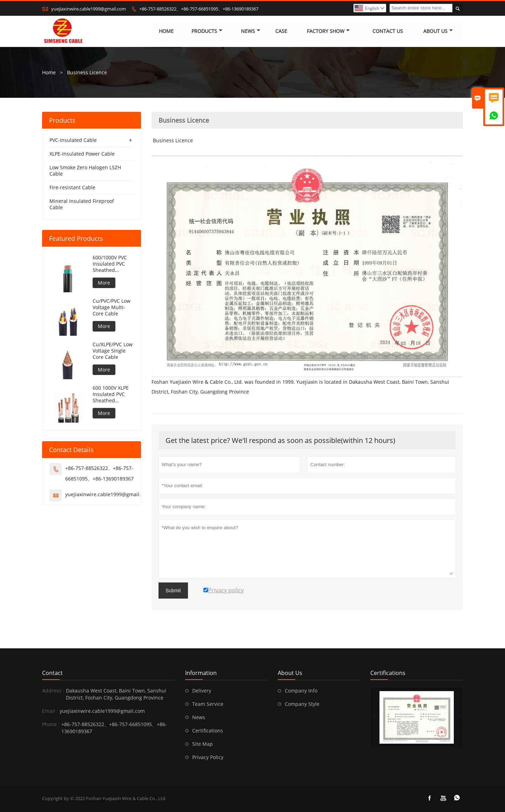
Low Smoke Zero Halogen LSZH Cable (85, 170)
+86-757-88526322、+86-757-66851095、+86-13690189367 (199, 9)
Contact (52, 673)
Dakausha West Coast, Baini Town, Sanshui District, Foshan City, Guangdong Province (116, 694)
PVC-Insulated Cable (73, 140)
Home (166, 31)
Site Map (203, 744)
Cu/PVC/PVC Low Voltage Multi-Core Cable (112, 307)
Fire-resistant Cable (72, 187)
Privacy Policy (208, 757)
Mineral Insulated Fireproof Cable (82, 204)
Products (207, 31)
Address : (53, 691)
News (251, 31)
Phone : (51, 724)
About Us (438, 31)
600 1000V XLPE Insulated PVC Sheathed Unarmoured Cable (111, 394)
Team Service (208, 704)
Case (281, 31)
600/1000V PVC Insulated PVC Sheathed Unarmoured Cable (110, 264)
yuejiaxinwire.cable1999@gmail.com (89, 9)
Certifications (208, 731)
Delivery (202, 691)
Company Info (301, 691)
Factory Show (328, 31)
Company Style (302, 704)
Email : (50, 711)
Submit (173, 591)
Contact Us (388, 31)
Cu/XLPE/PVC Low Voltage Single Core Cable (113, 351)
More (104, 283)
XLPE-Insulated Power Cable (82, 154)
